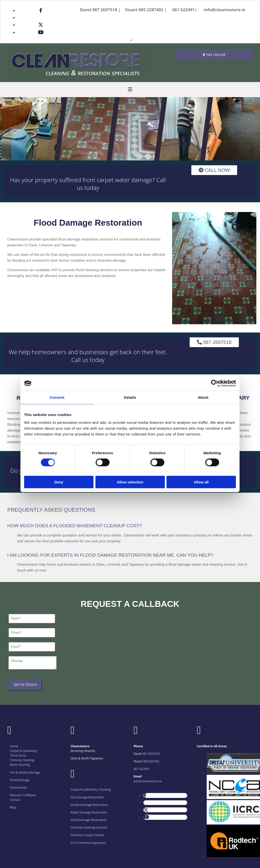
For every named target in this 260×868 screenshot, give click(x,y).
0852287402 (151, 761)
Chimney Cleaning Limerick (89, 827)
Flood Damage (20, 780)
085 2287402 (151, 10)
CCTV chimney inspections (88, 843)
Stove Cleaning (20, 765)
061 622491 (184, 10)
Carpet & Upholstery (24, 751)
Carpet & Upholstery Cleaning (91, 790)
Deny (59, 482)
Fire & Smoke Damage (25, 772)
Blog (13, 807)
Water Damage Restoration (89, 812)
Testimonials (18, 788)
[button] (214, 55)
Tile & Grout (18, 755)
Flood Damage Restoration (89, 820)
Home (14, 746)
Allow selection (130, 482)
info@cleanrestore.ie (224, 10)
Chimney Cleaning (22, 760)
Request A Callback (23, 795)
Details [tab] (130, 397)
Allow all (201, 482)
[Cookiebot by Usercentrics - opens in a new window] (215, 383)
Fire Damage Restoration (87, 797)
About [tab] (203, 397)
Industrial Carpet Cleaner (88, 835)
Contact (15, 800)
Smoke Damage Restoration (89, 805)
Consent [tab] (57, 397)
